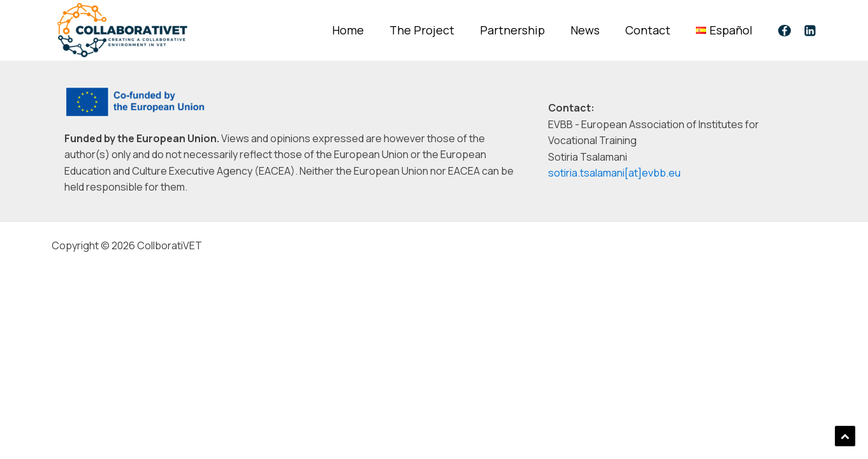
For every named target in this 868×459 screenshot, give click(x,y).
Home (348, 30)
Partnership (512, 30)
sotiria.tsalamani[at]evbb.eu (614, 173)
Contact (648, 30)
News (585, 30)
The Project (422, 30)
